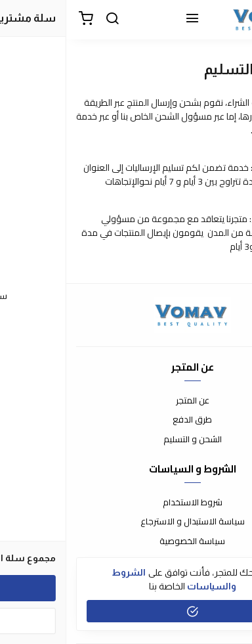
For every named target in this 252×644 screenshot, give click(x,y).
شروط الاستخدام (126, 503)
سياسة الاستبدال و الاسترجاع (126, 522)
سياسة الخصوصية (126, 541)
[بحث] (46, 20)
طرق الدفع (126, 420)
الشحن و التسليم (126, 440)
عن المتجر (126, 401)
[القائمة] (126, 20)
